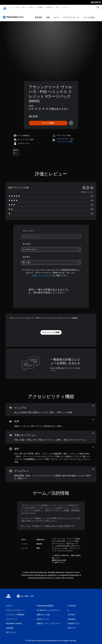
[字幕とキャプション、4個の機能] (51, 435)
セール (56, 15)
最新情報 (49, 7)
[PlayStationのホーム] (5, 7)
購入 (57, 7)
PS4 (24, 7)
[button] (64, 139)
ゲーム (10, 7)
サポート (65, 7)
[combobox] (51, 234)
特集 (48, 15)
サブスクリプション (71, 15)
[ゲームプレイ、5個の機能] (51, 472)
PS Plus (31, 7)
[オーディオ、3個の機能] (51, 421)
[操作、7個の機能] (51, 452)
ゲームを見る (89, 15)
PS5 (17, 7)
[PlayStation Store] (14, 14)
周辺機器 (40, 7)
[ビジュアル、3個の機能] (51, 407)
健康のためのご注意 (59, 558)
